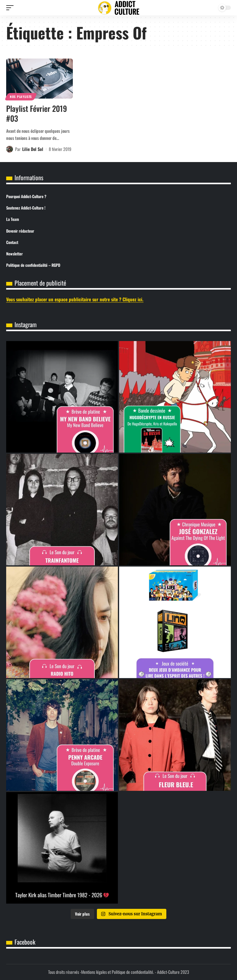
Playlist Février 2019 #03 (37, 113)
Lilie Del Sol (33, 149)
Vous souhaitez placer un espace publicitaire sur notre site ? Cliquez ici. (75, 299)
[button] (11, 8)
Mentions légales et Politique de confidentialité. (118, 972)
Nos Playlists (21, 97)
